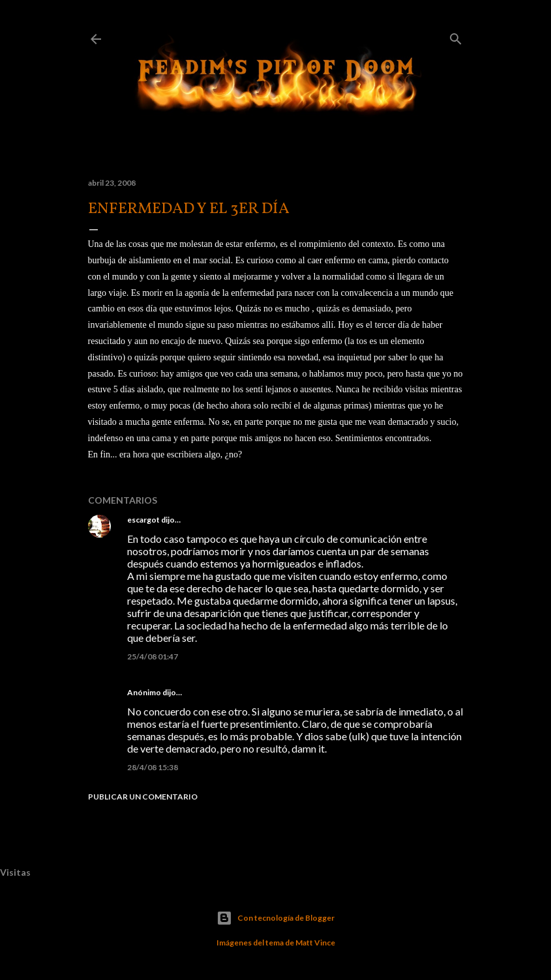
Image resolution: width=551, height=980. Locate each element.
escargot (143, 520)
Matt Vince (315, 943)
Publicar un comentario (143, 797)
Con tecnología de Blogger (275, 918)
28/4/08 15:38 (153, 767)
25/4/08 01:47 (153, 656)
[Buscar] (456, 36)
